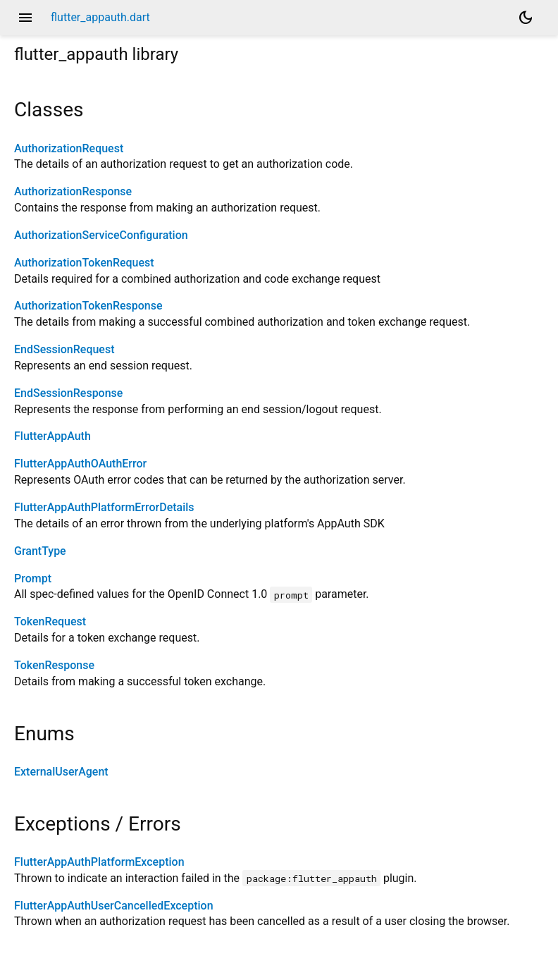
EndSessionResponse (68, 393)
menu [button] (25, 18)
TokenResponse (54, 665)
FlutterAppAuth (52, 436)
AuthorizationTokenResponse (88, 306)
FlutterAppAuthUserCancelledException (114, 906)
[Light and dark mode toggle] (526, 18)
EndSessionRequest (64, 349)
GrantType (40, 551)
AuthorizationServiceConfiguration (101, 235)
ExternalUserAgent (61, 772)
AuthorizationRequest (69, 148)
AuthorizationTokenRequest (84, 263)
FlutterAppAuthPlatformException (99, 862)
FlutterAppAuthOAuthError (80, 464)
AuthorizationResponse (73, 191)
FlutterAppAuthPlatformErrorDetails (104, 507)
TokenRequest (50, 621)
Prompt (33, 578)
